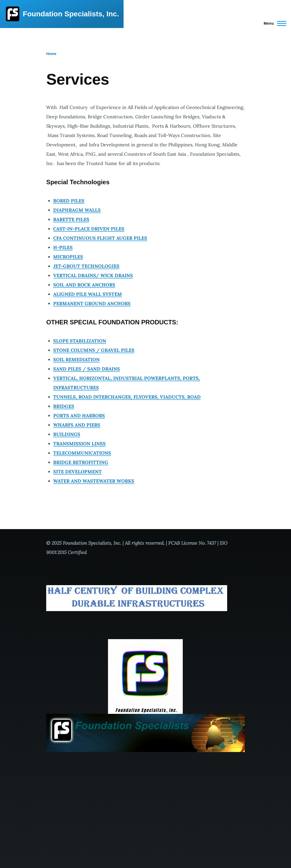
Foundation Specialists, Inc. (71, 14)
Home (51, 54)
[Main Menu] (273, 23)
